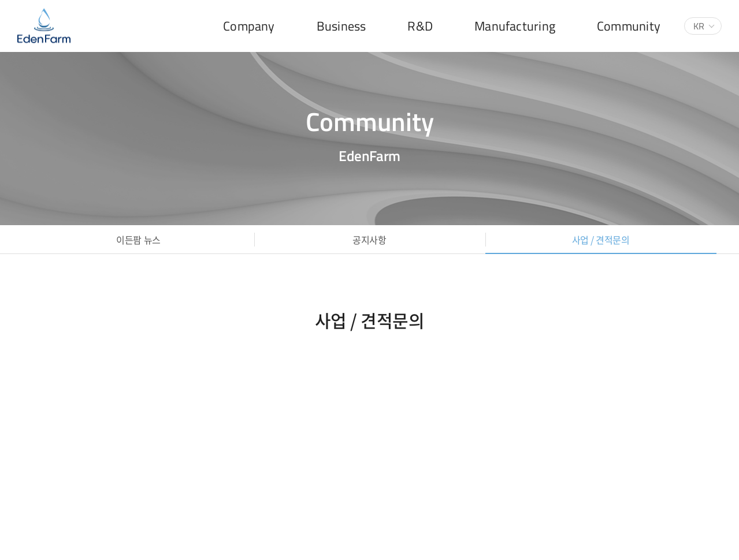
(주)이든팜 (44, 26)
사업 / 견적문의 (601, 240)
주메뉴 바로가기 (0, 0)
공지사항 (369, 240)
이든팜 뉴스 (138, 240)
